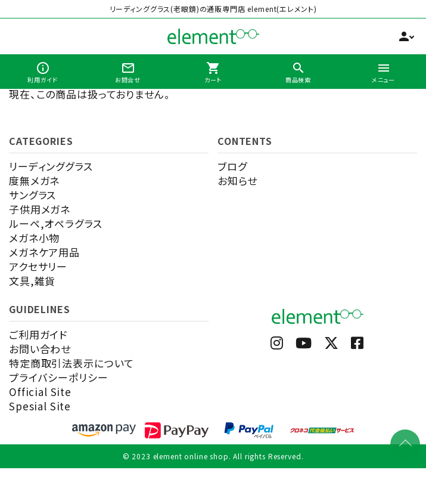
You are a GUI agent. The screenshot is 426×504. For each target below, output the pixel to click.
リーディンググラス (51, 166)
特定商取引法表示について (71, 363)
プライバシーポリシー (59, 377)
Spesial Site (40, 406)
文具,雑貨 (32, 281)
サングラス (32, 195)
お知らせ (237, 180)
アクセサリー (38, 266)
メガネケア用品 (44, 252)
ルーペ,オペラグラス (56, 223)
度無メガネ (34, 180)
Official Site (40, 392)
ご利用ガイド (38, 334)
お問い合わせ (40, 349)
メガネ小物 (34, 238)
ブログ (232, 166)
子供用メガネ (40, 209)
